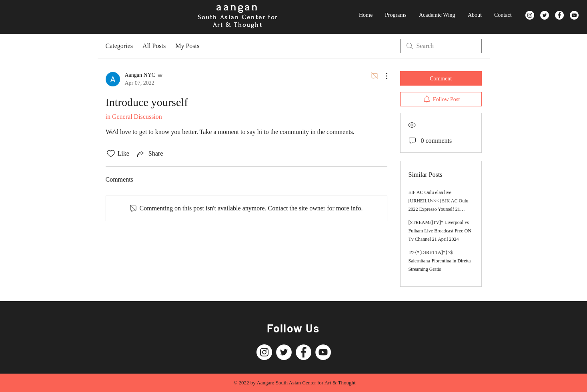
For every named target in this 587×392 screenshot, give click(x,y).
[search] (441, 46)
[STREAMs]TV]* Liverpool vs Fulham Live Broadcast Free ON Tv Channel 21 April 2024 (440, 231)
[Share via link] (149, 154)
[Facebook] (559, 15)
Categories (119, 46)
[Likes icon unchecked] (111, 154)
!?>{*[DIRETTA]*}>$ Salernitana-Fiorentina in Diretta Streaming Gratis (440, 261)
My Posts (187, 46)
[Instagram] (530, 15)
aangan (237, 7)
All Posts (154, 46)
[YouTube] (574, 15)
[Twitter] (545, 15)
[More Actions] (383, 76)
